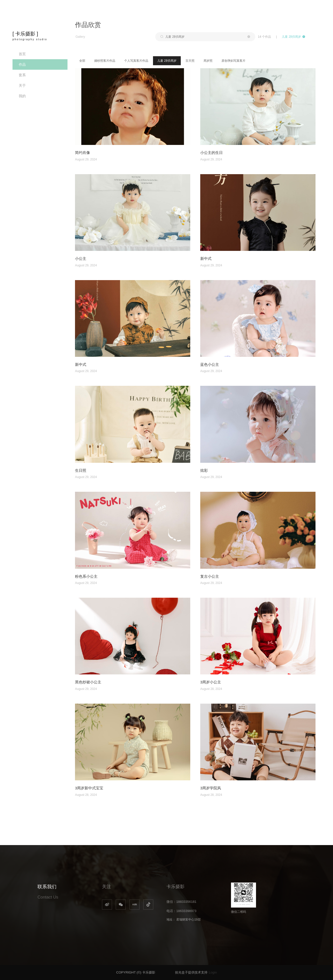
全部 (82, 61)
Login (213, 972)
